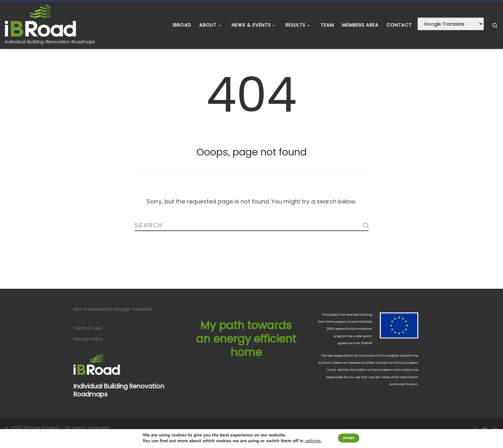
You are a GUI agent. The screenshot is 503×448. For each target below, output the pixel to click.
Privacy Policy (88, 339)
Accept (349, 438)
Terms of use (88, 328)
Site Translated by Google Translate (113, 309)
